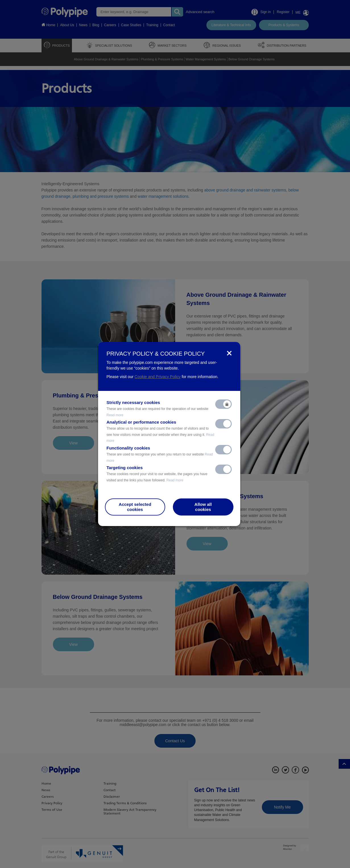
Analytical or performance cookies (160, 431)
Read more (115, 415)
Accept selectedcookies (135, 507)
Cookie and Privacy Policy (158, 377)
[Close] (229, 353)
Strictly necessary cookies (158, 409)
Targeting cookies (157, 474)
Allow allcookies (203, 507)
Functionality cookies (160, 454)
